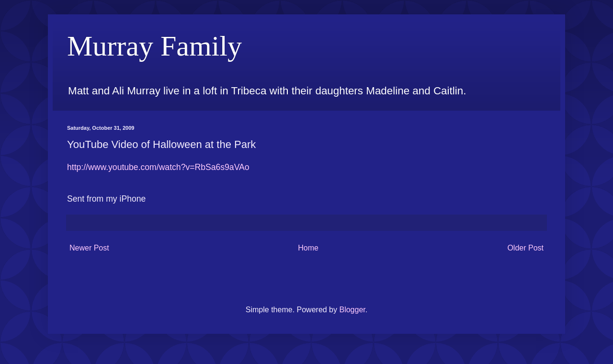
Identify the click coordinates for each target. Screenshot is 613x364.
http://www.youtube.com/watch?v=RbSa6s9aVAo (158, 167)
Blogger (352, 310)
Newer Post (89, 248)
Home (308, 248)
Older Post (525, 248)
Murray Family (154, 46)
